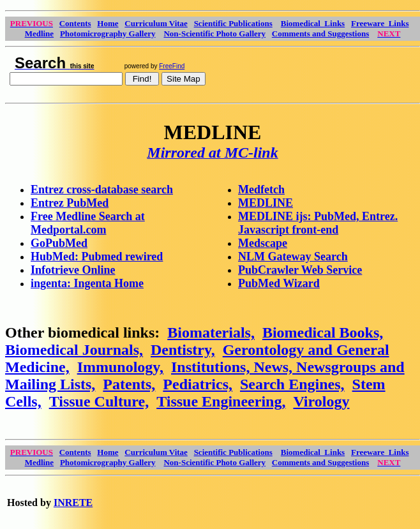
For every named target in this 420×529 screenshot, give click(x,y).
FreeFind (172, 66)
